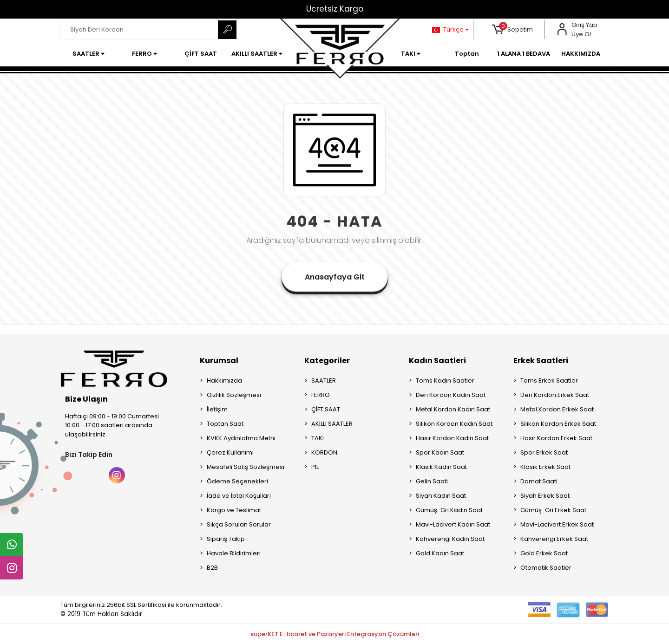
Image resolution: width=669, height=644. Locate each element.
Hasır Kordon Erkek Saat (556, 438)
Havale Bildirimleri (234, 553)
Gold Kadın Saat (440, 553)
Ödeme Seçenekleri (237, 481)
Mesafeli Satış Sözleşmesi (246, 467)
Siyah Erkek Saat (545, 496)
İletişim (217, 409)
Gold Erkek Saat (544, 553)
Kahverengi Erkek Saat (554, 539)
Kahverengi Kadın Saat (450, 539)
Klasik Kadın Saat (441, 467)
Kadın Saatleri (437, 361)
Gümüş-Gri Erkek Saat (553, 510)
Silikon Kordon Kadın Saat (454, 424)
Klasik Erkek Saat (545, 467)
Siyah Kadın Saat (441, 496)
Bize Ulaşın (86, 399)
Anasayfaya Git (335, 277)
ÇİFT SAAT (326, 409)
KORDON (324, 452)
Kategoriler (327, 361)
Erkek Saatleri (541, 361)
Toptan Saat (225, 424)
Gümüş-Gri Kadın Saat (449, 510)
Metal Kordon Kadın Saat (453, 409)
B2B (212, 568)
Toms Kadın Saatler (445, 381)
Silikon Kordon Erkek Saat (558, 424)
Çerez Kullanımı (230, 452)
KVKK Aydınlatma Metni (241, 438)
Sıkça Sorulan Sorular (239, 524)
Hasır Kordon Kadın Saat (452, 438)
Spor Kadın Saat (440, 452)
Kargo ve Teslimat (234, 510)
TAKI (318, 438)
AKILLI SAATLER (332, 424)
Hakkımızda (224, 381)
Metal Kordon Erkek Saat (557, 409)
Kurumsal (219, 361)
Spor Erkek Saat (544, 452)
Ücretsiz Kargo (335, 9)
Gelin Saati (432, 481)
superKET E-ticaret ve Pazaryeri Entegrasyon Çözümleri (335, 634)
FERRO (321, 395)
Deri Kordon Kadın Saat (451, 395)
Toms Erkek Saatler (549, 381)
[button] (513, 30)
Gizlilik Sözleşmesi (234, 395)
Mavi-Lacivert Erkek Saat (557, 524)
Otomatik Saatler (546, 568)
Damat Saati (539, 481)
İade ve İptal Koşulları (239, 496)
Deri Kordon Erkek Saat (555, 395)
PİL (315, 467)
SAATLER (324, 381)
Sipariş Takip (226, 539)
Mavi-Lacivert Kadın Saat (453, 524)
